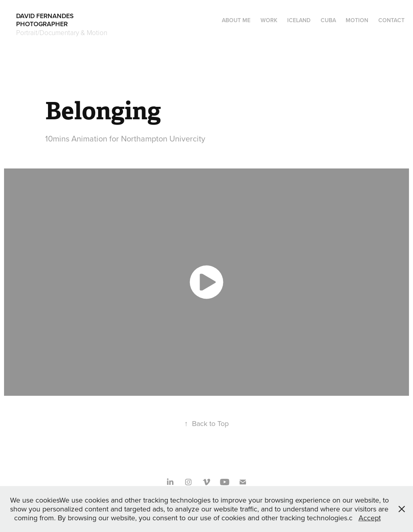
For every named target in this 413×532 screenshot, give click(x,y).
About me (236, 20)
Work (269, 20)
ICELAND (299, 20)
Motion (357, 20)
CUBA (328, 20)
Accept (370, 518)
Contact (391, 20)
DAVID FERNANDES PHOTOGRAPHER (74, 20)
